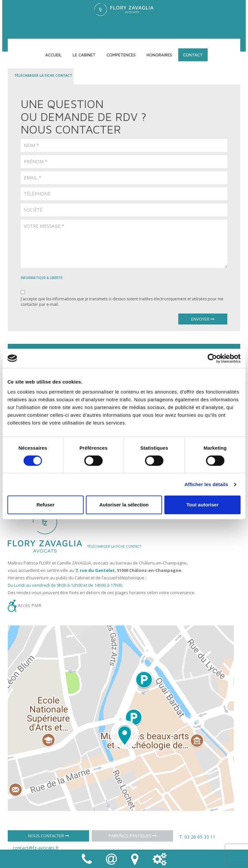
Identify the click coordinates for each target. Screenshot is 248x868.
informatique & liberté (41, 278)
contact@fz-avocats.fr (36, 848)
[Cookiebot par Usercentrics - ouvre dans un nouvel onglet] (212, 358)
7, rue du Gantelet (95, 570)
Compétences (121, 55)
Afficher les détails (206, 484)
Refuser (46, 505)
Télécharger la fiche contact (43, 75)
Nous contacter (49, 836)
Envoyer (203, 319)
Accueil (53, 55)
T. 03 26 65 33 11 (197, 837)
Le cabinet (84, 55)
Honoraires (159, 55)
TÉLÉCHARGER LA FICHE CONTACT (114, 546)
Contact (193, 55)
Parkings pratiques (133, 836)
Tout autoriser (202, 505)
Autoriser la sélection (124, 505)
